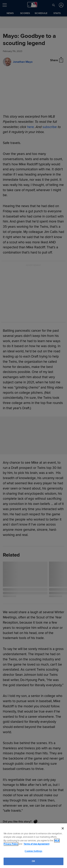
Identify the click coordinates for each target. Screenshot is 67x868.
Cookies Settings (33, 851)
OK (33, 861)
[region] (33, 846)
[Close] (63, 828)
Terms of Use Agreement (36, 844)
